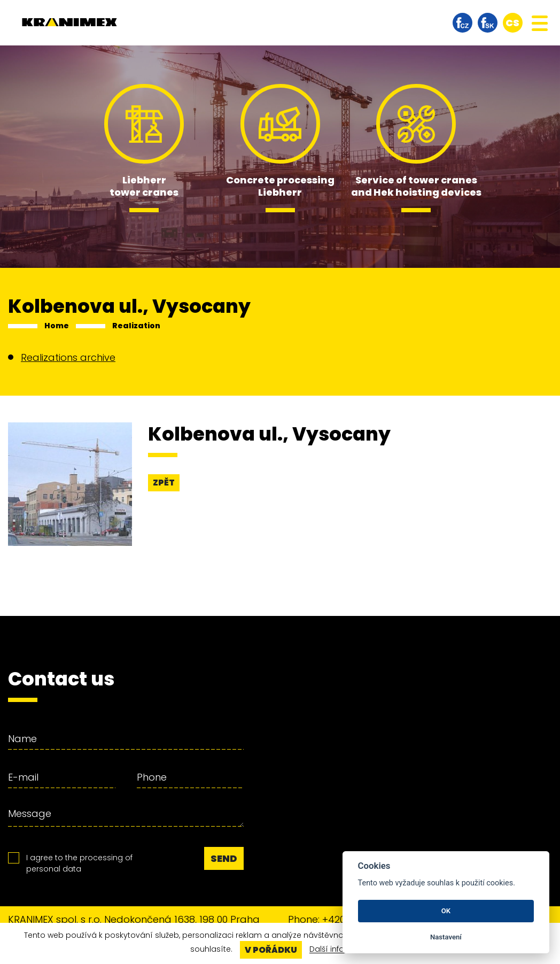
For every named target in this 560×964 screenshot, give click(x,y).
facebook (462, 23)
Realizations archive (68, 357)
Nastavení (446, 937)
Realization (136, 326)
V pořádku (271, 950)
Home (57, 326)
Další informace (340, 950)
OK (446, 911)
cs (512, 23)
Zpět (164, 483)
